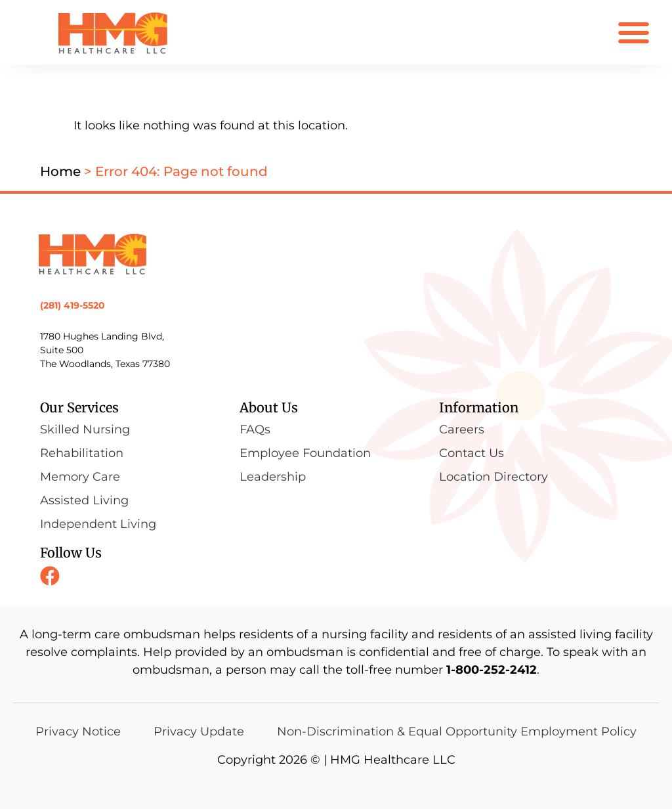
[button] (634, 33)
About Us (269, 407)
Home (60, 171)
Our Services (79, 407)
